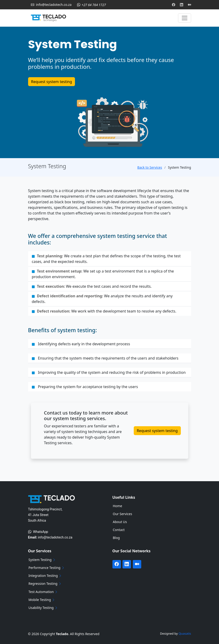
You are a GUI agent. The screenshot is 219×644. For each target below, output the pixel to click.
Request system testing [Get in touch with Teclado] (52, 82)
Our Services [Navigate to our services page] (122, 514)
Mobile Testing (42, 600)
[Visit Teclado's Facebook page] (174, 5)
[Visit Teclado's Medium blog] (189, 5)
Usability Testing (43, 608)
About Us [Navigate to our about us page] (120, 522)
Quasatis (185, 633)
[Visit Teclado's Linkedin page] (182, 5)
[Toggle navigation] (185, 18)
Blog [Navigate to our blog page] (116, 538)
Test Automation (44, 592)
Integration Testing (46, 576)
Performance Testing (47, 568)
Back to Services (150, 167)
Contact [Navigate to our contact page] (119, 530)
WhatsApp (38, 532)
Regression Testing (45, 584)
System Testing (42, 560)
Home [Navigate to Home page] (118, 506)
